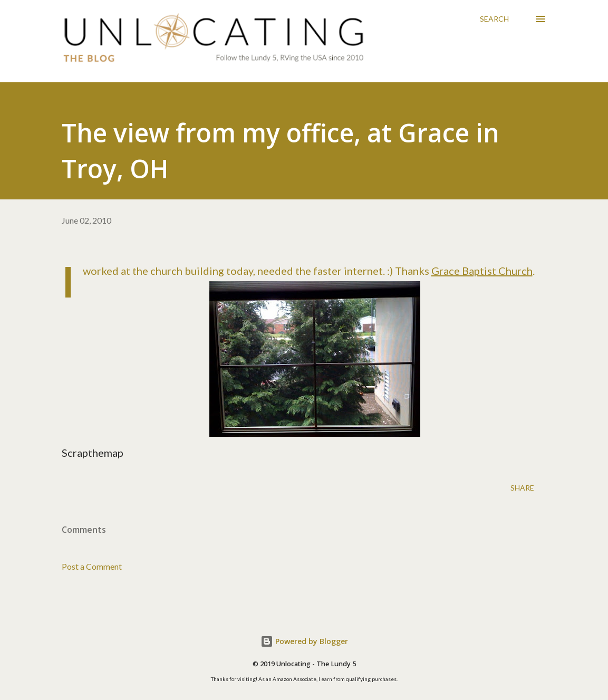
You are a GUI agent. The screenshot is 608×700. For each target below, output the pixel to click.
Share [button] (522, 488)
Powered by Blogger (304, 641)
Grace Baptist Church (482, 271)
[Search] (494, 19)
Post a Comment (92, 566)
